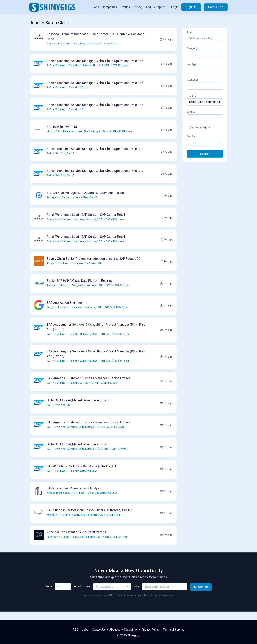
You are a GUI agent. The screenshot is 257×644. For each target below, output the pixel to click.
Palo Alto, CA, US (79, 88)
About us (115, 630)
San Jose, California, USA (88, 44)
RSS (75, 630)
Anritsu (51, 289)
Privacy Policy (141, 603)
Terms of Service (161, 603)
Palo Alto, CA (76, 111)
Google (51, 312)
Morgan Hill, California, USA (88, 289)
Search (205, 154)
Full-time (65, 44)
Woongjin (52, 522)
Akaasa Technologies (59, 500)
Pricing (137, 7)
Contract (67, 200)
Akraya (51, 267)
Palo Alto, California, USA (83, 339)
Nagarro (51, 545)
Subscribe (201, 595)
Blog (148, 7)
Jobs (96, 7)
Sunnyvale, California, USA (87, 267)
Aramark (52, 44)
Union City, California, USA (91, 133)
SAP (49, 66)
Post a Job (216, 7)
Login (175, 7)
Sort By (191, 136)
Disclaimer (131, 630)
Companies (109, 7)
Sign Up (191, 7)
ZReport (159, 7)
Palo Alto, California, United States (75, 433)
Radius (191, 112)
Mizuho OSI (53, 133)
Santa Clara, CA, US (86, 200)
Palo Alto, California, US (82, 66)
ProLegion (52, 200)
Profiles (125, 7)
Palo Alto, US (63, 411)
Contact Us (99, 630)
